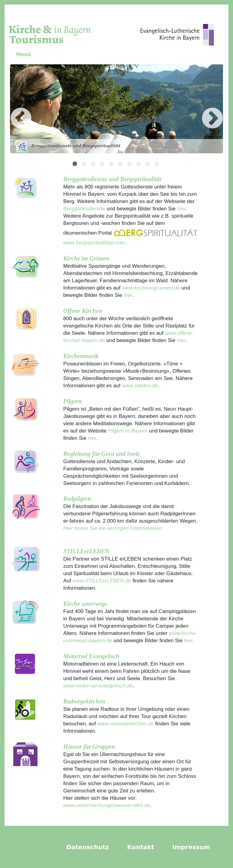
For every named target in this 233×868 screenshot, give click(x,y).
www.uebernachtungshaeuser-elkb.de (107, 805)
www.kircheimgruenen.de (151, 288)
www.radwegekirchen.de (126, 724)
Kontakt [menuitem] (141, 847)
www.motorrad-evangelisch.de (98, 686)
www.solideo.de (140, 385)
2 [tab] (85, 164)
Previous (12, 110)
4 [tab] (103, 164)
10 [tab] (157, 164)
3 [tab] (94, 164)
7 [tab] (130, 164)
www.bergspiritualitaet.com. (95, 242)
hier (181, 209)
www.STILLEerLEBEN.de (102, 581)
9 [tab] (148, 164)
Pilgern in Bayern (128, 431)
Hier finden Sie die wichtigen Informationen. (113, 528)
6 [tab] (121, 164)
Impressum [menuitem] (191, 847)
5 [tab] (112, 164)
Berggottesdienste (84, 209)
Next (203, 110)
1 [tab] (76, 164)
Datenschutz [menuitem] (88, 847)
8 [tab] (139, 164)
